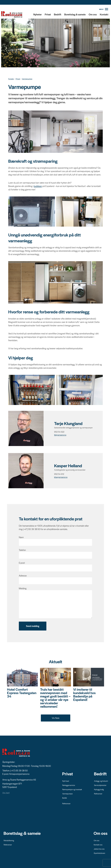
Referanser (66, 803)
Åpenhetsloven (99, 853)
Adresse (23, 576)
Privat (48, 14)
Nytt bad (66, 781)
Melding (23, 588)
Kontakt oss (98, 844)
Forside (11, 79)
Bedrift (58, 14)
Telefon (22, 550)
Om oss (93, 14)
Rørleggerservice (69, 785)
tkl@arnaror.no (60, 435)
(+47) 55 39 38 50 (19, 770)
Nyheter (37, 14)
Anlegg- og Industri (101, 781)
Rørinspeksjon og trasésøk (72, 789)
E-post (22, 563)
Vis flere (56, 718)
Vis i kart (6, 792)
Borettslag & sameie (75, 14)
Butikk (65, 798)
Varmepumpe (27, 79)
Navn (21, 537)
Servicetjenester (100, 785)
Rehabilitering (9, 840)
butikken (38, 186)
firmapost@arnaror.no (19, 774)
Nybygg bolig (99, 789)
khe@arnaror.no (61, 477)
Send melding (33, 626)
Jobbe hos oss (99, 849)
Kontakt (104, 14)
